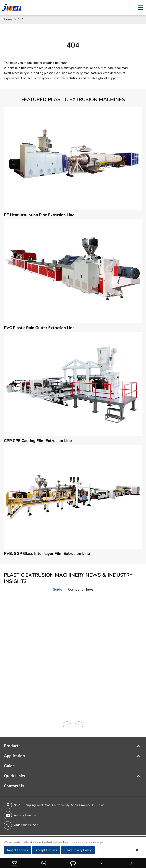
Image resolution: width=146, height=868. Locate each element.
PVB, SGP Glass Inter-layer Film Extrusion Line (47, 554)
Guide (9, 766)
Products (12, 746)
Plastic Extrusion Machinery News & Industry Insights (68, 578)
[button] (67, 725)
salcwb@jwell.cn (20, 815)
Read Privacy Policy (78, 850)
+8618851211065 (21, 825)
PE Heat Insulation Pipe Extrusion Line (39, 215)
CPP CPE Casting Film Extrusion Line (38, 441)
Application (14, 756)
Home (8, 19)
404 (20, 19)
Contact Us (14, 786)
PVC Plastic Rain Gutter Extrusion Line (39, 328)
